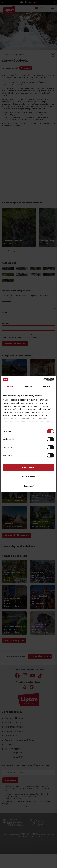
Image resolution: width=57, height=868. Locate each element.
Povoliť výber (28, 477)
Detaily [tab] (28, 386)
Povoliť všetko (28, 467)
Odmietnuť (28, 486)
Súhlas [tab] (10, 386)
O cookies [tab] (47, 386)
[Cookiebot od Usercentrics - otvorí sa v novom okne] (43, 379)
